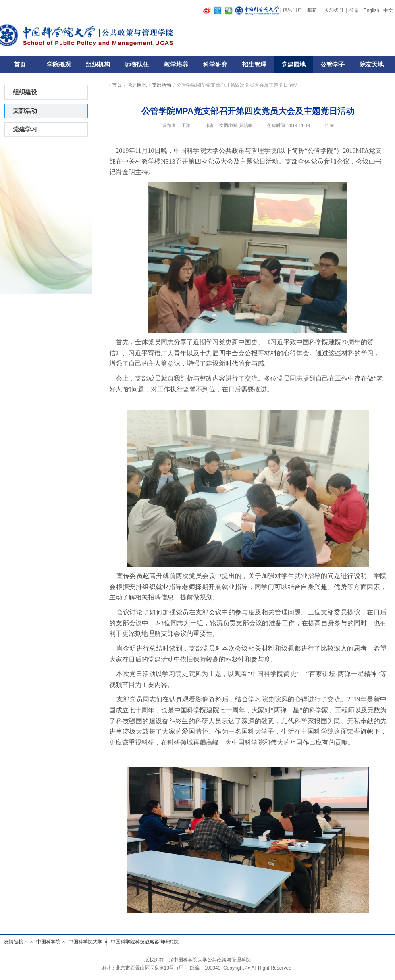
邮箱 (312, 10)
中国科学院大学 (85, 942)
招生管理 (254, 64)
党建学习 (25, 129)
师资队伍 (137, 64)
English (371, 10)
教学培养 (176, 64)
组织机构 (98, 64)
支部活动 (162, 85)
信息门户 (292, 10)
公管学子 (333, 64)
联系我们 (333, 10)
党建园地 (293, 64)
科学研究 (215, 64)
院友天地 (372, 64)
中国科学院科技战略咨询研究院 (145, 942)
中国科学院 (48, 942)
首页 (20, 64)
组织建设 (25, 92)
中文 (388, 10)
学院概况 (59, 64)
